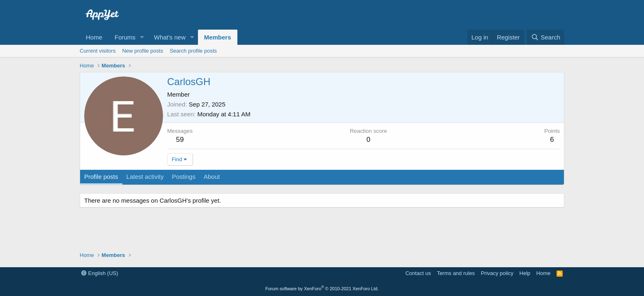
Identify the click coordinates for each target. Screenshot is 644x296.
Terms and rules (456, 273)
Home (94, 37)
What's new (170, 37)
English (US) (100, 273)
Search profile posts (193, 51)
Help (525, 273)
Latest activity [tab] (145, 177)
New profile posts (143, 51)
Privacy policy (497, 273)
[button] (142, 37)
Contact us (418, 273)
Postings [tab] (184, 177)
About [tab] (212, 177)
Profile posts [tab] (101, 177)
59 (180, 140)
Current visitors (98, 51)
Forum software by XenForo (322, 289)
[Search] (546, 37)
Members (218, 37)
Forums (125, 37)
